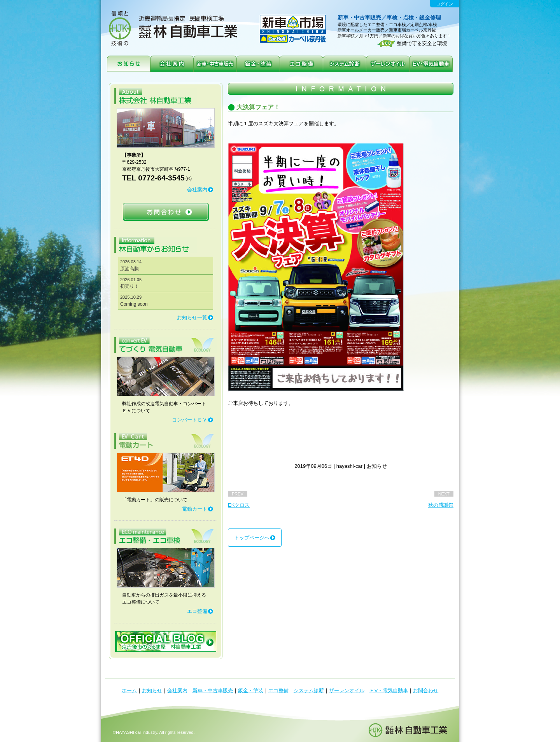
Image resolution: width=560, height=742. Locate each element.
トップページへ (252, 538)
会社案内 (197, 190)
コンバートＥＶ (190, 420)
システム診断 (309, 690)
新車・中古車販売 (213, 690)
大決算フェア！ (258, 107)
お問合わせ (426, 690)
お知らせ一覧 (192, 318)
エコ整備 (197, 611)
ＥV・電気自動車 (389, 690)
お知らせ (152, 690)
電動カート (195, 509)
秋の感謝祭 (441, 505)
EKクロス (239, 505)
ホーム (129, 690)
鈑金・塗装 (251, 690)
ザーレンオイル (347, 690)
